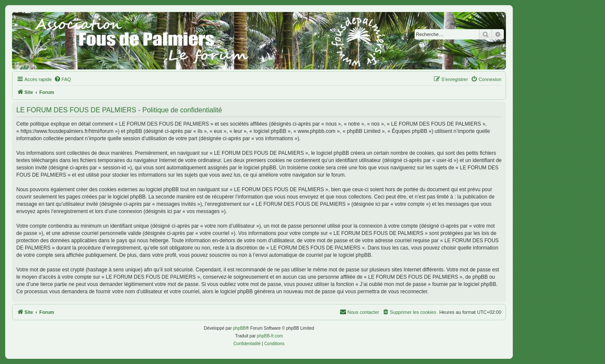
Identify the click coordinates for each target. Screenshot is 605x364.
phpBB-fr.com (270, 336)
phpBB (239, 328)
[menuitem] (63, 79)
